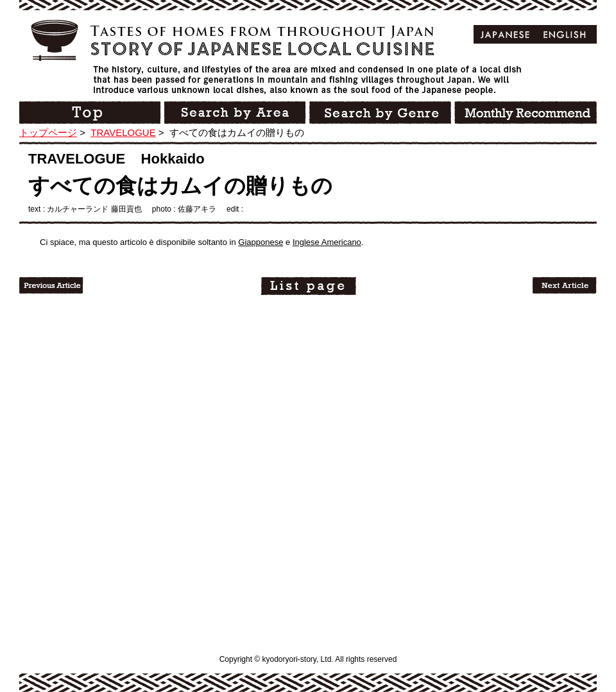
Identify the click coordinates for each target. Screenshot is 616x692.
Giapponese (261, 242)
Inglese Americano (327, 242)
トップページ (48, 132)
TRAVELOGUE (123, 132)
